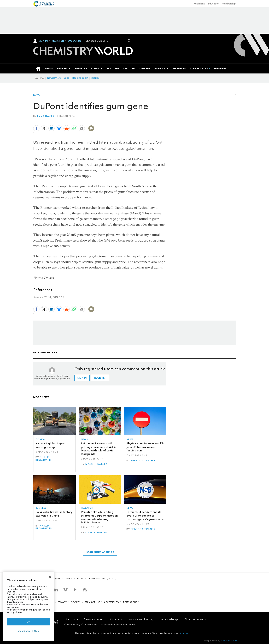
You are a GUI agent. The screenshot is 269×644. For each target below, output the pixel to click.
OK (28, 622)
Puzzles (95, 78)
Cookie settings (29, 631)
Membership (229, 4)
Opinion (40, 439)
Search (129, 41)
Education (214, 4)
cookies (184, 633)
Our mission (72, 619)
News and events (94, 619)
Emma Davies (46, 116)
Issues (80, 579)
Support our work (196, 619)
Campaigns (117, 619)
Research (87, 508)
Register (58, 41)
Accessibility (112, 602)
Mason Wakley (97, 464)
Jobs (67, 78)
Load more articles (100, 552)
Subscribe (75, 41)
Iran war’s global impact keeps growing (51, 445)
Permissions (130, 602)
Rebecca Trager (143, 461)
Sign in (82, 378)
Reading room (80, 78)
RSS (111, 579)
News (37, 95)
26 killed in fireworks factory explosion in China (54, 514)
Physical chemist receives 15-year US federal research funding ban (145, 447)
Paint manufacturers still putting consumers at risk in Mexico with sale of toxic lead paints (99, 449)
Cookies (76, 602)
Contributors (96, 579)
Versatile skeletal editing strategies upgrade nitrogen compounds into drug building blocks (99, 517)
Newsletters (54, 78)
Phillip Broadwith (44, 459)
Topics (69, 579)
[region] (28, 606)
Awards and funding (141, 619)
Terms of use (92, 602)
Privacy (62, 602)
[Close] (50, 577)
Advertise (55, 579)
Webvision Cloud (229, 641)
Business (41, 508)
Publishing (200, 4)
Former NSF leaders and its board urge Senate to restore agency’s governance (145, 516)
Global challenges (169, 619)
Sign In (43, 41)
